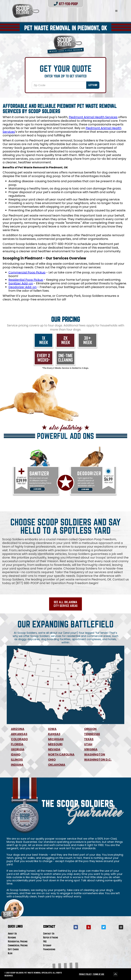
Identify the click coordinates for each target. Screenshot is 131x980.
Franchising (49, 949)
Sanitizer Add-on (21, 283)
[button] (116, 11)
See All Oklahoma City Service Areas (66, 604)
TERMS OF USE (99, 974)
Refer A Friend (51, 937)
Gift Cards (13, 949)
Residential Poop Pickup (26, 280)
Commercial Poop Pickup (27, 272)
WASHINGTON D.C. (98, 760)
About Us (12, 934)
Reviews (12, 937)
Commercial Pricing (18, 945)
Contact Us (49, 934)
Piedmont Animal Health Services (93, 117)
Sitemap (47, 945)
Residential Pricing (18, 941)
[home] (56, 11)
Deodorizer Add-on (23, 287)
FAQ (45, 941)
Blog (10, 953)
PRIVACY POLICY (85, 974)
